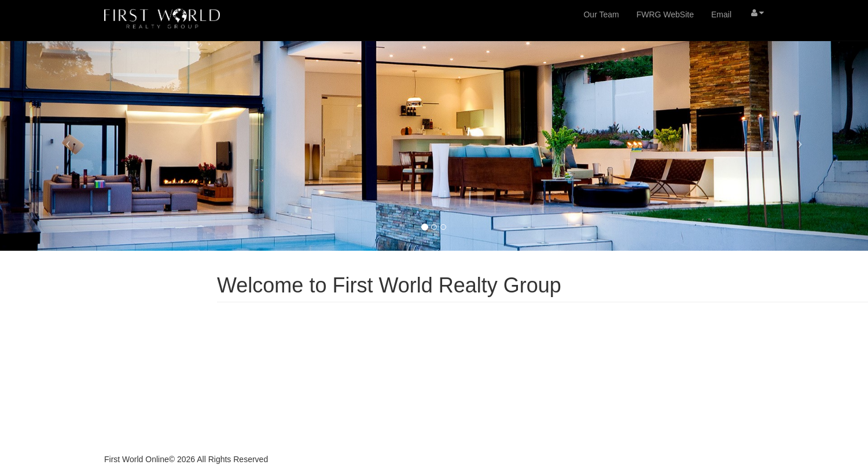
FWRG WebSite (665, 14)
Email (721, 14)
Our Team (601, 14)
